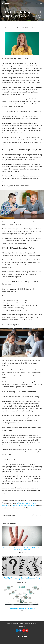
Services (22, 624)
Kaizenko (7, 3)
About (35, 624)
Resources (29, 624)
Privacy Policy (22, 634)
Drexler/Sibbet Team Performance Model (22, 608)
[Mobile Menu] (39, 3)
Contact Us (22, 626)
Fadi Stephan (11, 28)
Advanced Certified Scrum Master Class (24, 506)
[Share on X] (32, 516)
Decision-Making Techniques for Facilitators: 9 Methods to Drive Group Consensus (22, 549)
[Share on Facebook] (36, 516)
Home (8, 624)
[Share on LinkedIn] (41, 516)
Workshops (14, 624)
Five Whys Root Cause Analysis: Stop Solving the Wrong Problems (22, 579)
